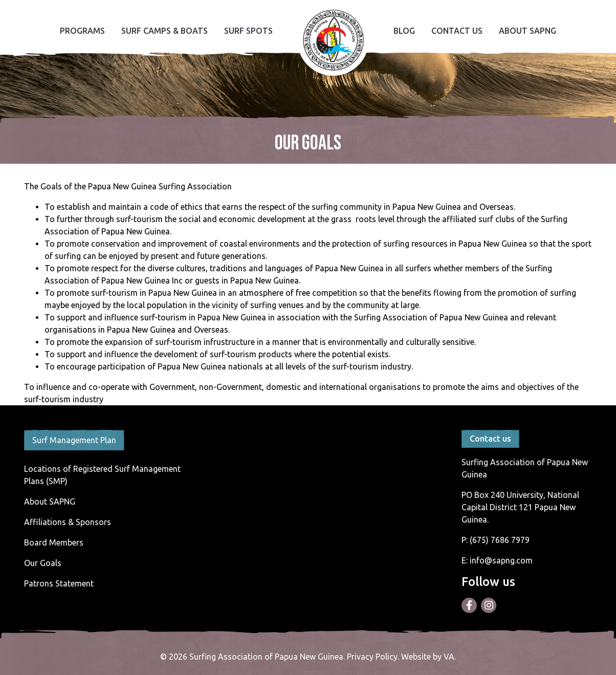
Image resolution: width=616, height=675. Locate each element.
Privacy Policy (372, 657)
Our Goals (43, 563)
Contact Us (457, 31)
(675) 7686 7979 (500, 540)
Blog (404, 31)
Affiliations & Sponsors (68, 522)
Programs (82, 31)
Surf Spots (248, 31)
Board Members (54, 542)
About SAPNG (527, 31)
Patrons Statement (59, 583)
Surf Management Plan (74, 440)
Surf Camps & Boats (164, 31)
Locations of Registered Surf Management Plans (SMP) (102, 475)
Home (333, 40)
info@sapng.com (501, 560)
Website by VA (428, 657)
